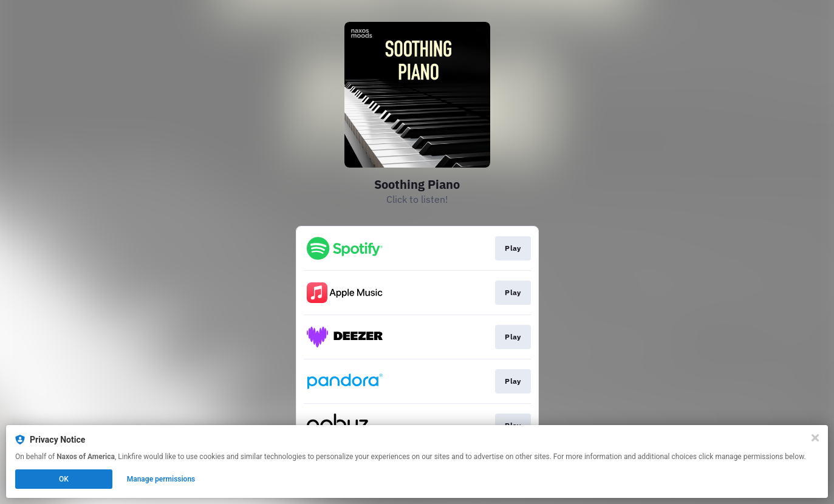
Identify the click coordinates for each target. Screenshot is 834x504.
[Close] (815, 438)
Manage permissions (161, 479)
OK (64, 479)
